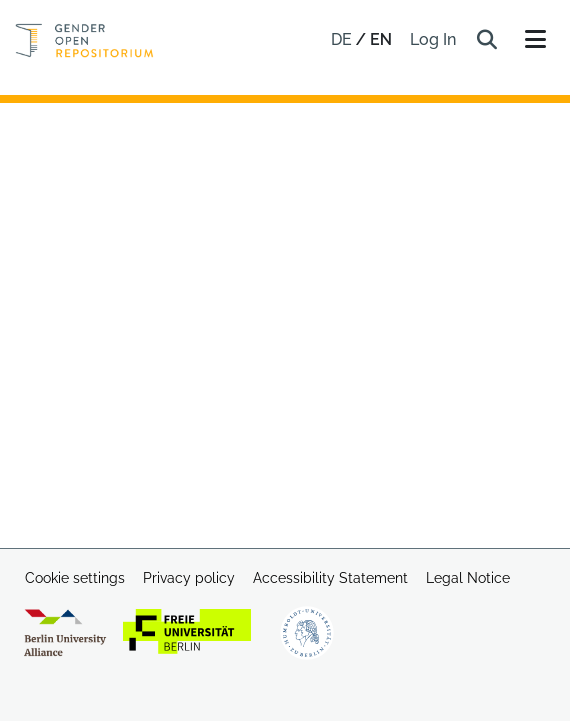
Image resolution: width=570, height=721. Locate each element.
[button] (486, 40)
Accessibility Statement (330, 578)
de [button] (343, 39)
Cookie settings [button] (75, 578)
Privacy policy (189, 578)
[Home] (84, 40)
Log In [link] (434, 39)
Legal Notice (468, 578)
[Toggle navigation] (535, 40)
